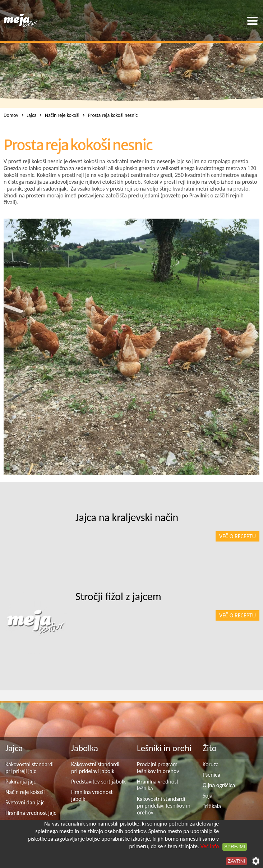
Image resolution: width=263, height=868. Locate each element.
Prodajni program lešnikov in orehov (158, 768)
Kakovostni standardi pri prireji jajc (29, 768)
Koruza (211, 764)
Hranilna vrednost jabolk (92, 795)
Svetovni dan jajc (25, 802)
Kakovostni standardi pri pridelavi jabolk (95, 768)
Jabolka (85, 748)
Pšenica (211, 775)
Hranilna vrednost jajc (31, 813)
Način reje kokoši (25, 792)
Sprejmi (235, 847)
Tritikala (212, 806)
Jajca (14, 748)
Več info (210, 846)
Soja (207, 796)
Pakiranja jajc (21, 782)
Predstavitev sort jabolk (98, 782)
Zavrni (236, 861)
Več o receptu (237, 536)
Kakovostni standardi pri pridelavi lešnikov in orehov (164, 806)
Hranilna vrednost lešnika (158, 785)
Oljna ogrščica (219, 785)
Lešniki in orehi (164, 748)
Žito (210, 748)
